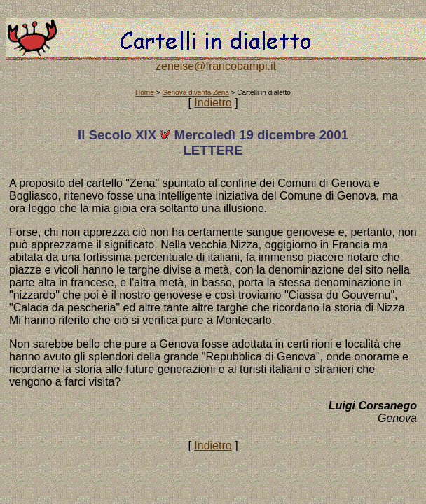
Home (145, 93)
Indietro (213, 103)
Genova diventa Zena (195, 93)
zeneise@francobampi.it (216, 66)
